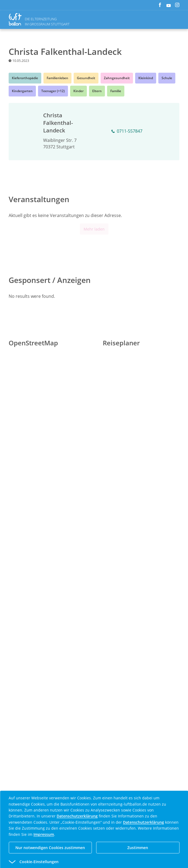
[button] (84, 862)
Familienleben (57, 78)
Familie (116, 91)
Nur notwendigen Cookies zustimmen (50, 848)
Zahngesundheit (117, 78)
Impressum (44, 834)
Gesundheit (86, 78)
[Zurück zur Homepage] (16, 19)
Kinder (78, 91)
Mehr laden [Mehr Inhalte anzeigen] (94, 229)
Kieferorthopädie (25, 78)
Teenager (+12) (53, 91)
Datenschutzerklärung (77, 816)
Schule (167, 78)
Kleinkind (146, 78)
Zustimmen (138, 848)
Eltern (97, 91)
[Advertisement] (94, 547)
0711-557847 (127, 131)
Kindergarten (22, 91)
